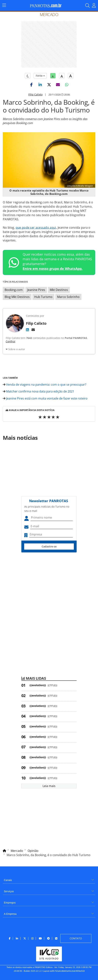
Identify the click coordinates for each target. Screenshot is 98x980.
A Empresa (10, 914)
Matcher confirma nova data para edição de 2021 (38, 391)
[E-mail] (33, 330)
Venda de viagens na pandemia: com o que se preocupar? (44, 385)
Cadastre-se (49, 546)
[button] (31, 85)
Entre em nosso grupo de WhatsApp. (53, 269)
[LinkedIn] (27, 330)
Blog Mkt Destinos (17, 297)
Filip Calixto (35, 94)
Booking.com (14, 290)
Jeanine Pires (36, 290)
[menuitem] (49, 879)
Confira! (10, 341)
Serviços (9, 891)
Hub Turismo (43, 297)
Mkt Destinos (59, 290)
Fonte (40, 76)
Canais (8, 880)
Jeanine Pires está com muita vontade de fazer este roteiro (45, 398)
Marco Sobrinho (68, 297)
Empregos (10, 903)
